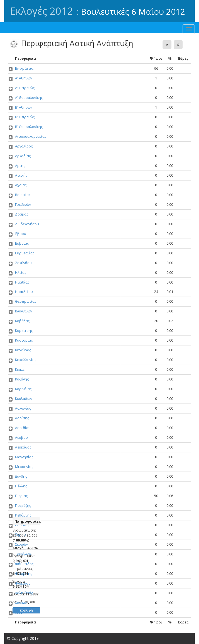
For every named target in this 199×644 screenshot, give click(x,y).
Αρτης (20, 166)
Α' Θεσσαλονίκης (29, 98)
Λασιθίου (23, 428)
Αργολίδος (24, 146)
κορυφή (26, 610)
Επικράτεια (24, 68)
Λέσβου (21, 438)
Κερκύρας (23, 350)
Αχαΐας (21, 185)
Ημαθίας (22, 282)
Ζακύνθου (23, 263)
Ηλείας (21, 273)
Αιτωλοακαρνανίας (31, 136)
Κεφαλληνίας (26, 360)
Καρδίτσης (24, 331)
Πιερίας (21, 496)
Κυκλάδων (24, 399)
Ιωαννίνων (24, 311)
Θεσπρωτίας (26, 301)
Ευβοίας (22, 243)
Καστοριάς (24, 340)
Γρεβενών (23, 205)
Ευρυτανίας (25, 253)
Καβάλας (22, 321)
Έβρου (21, 234)
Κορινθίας (23, 389)
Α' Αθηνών (24, 78)
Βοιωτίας (23, 195)
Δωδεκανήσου (27, 224)
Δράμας (22, 214)
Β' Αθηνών (24, 107)
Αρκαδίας (23, 156)
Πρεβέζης (23, 506)
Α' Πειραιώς (25, 88)
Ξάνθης (21, 476)
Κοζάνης (22, 379)
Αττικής (21, 175)
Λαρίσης (22, 418)
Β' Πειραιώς (25, 117)
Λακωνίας (23, 408)
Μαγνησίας (24, 457)
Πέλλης (21, 486)
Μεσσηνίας (24, 467)
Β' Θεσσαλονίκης (29, 127)
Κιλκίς (20, 369)
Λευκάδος (23, 447)
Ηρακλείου (24, 292)
